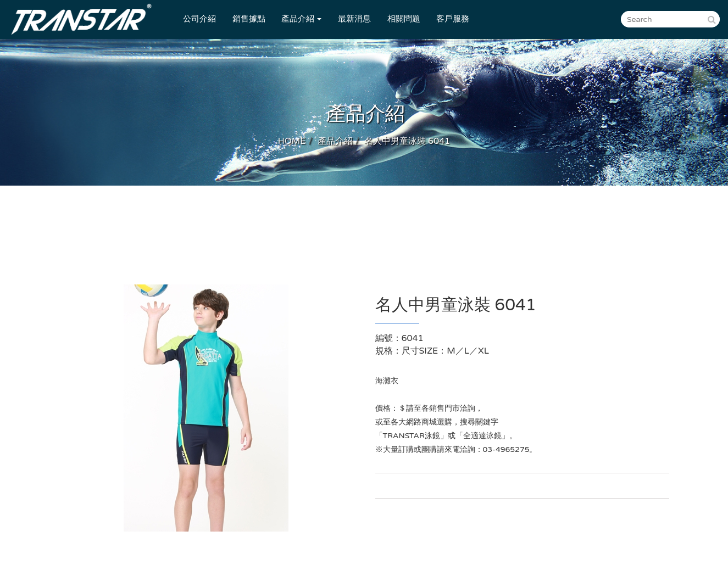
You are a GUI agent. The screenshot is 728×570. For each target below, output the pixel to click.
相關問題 (404, 19)
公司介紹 (199, 19)
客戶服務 (453, 19)
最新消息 (354, 19)
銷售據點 (249, 19)
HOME (292, 141)
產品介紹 (335, 141)
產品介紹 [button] (301, 19)
